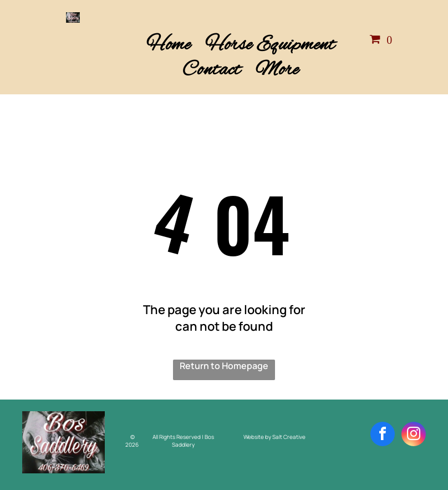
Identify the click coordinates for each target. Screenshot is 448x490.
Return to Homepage (224, 366)
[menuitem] (169, 45)
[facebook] (383, 435)
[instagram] (414, 435)
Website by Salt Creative (274, 437)
